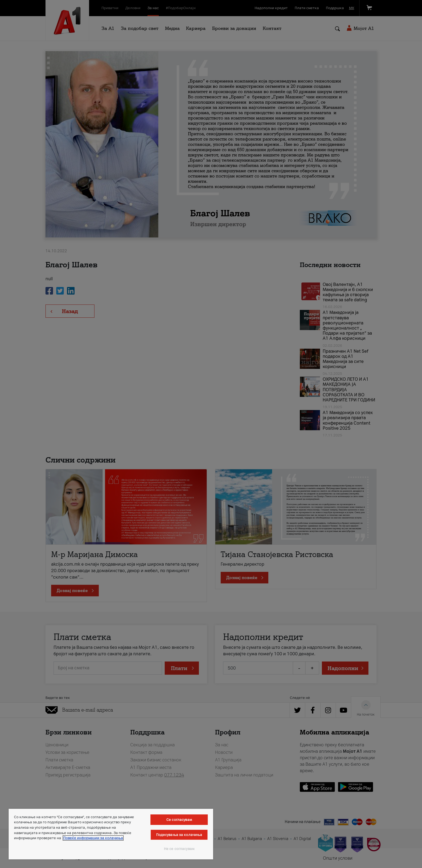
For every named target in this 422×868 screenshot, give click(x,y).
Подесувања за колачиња (179, 835)
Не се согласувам (179, 849)
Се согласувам (179, 820)
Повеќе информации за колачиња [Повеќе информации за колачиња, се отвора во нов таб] (93, 838)
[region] (111, 834)
